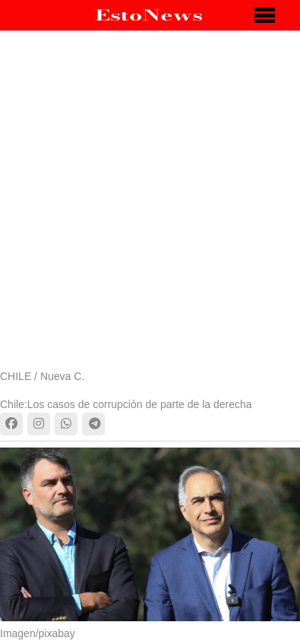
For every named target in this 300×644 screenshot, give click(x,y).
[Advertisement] (150, 210)
